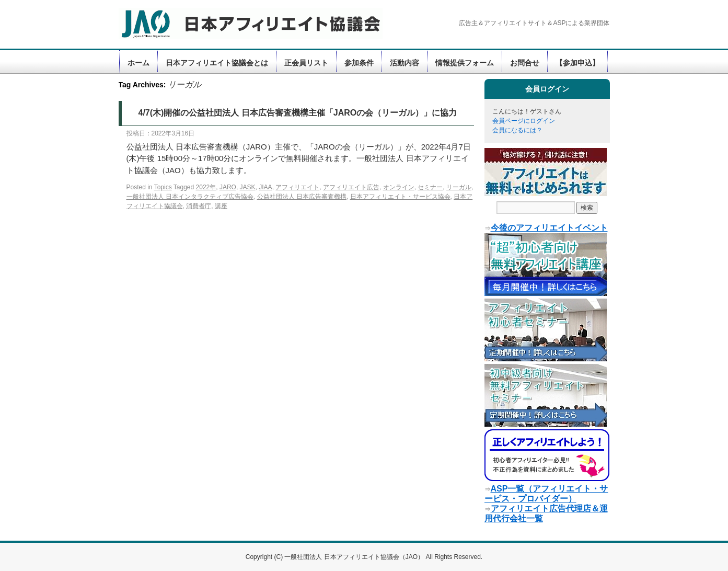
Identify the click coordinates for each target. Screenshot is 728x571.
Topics (163, 187)
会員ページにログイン (524, 121)
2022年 (206, 187)
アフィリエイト (297, 187)
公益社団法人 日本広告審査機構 (302, 197)
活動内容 (405, 63)
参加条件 (359, 63)
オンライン (399, 187)
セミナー (430, 187)
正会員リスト (306, 63)
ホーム (138, 63)
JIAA (265, 187)
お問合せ (525, 63)
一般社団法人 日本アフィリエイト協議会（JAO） (355, 557)
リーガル (459, 187)
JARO (228, 187)
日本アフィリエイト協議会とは (217, 63)
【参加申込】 (577, 63)
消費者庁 (199, 206)
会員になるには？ (517, 130)
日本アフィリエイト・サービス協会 (400, 197)
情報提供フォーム (465, 63)
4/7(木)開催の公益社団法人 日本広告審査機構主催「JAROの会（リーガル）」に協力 (298, 113)
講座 (221, 206)
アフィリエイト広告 (351, 187)
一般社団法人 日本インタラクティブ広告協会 (190, 197)
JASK (248, 187)
